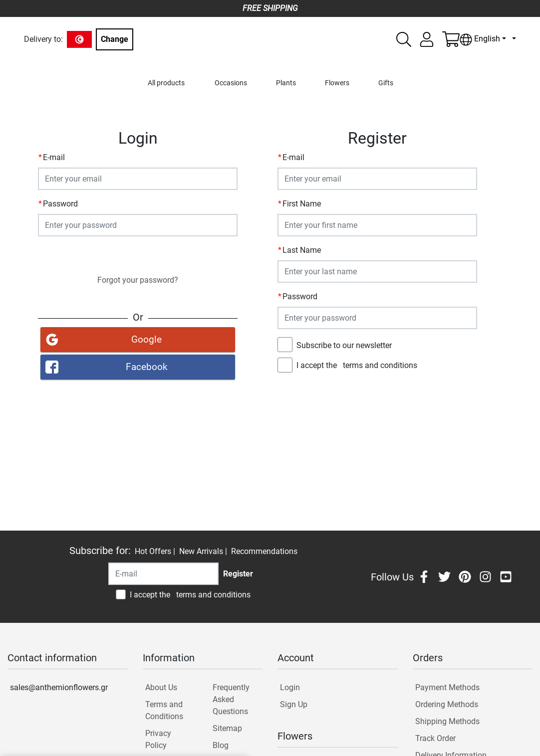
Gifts (386, 83)
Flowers (337, 83)
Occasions (231, 83)
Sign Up (294, 704)
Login (138, 255)
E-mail (54, 157)
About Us (161, 687)
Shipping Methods (447, 721)
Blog (221, 745)
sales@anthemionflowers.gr (59, 687)
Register (377, 389)
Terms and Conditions (164, 710)
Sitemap (227, 728)
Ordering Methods (447, 704)
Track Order (435, 738)
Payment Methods (447, 687)
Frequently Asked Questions (231, 699)
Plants (286, 83)
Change (115, 39)
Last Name (302, 250)
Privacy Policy (158, 739)
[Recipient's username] (163, 574)
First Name (302, 204)
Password (60, 204)
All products (166, 83)
